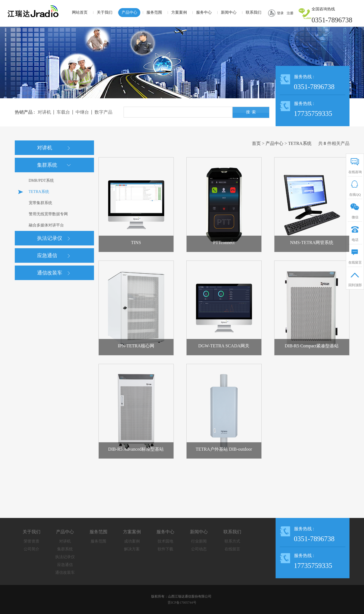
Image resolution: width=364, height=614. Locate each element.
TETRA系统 (300, 143)
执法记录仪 (65, 557)
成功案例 (132, 541)
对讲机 (65, 541)
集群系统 (65, 549)
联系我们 (254, 12)
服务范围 (154, 12)
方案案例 (179, 12)
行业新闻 (199, 541)
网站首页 (80, 12)
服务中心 (204, 12)
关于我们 (105, 12)
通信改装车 (65, 573)
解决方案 (132, 549)
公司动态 (199, 549)
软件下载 (165, 549)
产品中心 (129, 12)
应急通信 (65, 565)
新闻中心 (229, 12)
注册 (290, 13)
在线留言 (232, 549)
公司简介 (32, 549)
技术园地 (165, 541)
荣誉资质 (32, 541)
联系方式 (232, 541)
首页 (256, 143)
